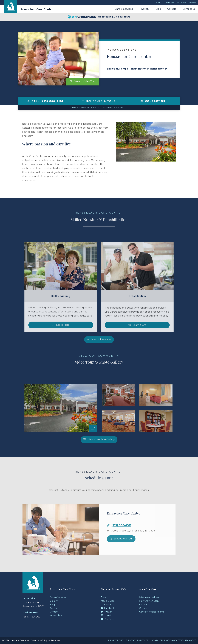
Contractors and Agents (152, 612)
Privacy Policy (116, 640)
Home (75, 108)
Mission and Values (149, 597)
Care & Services (125, 9)
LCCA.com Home (164, 2)
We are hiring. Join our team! (99, 17)
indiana (96, 108)
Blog (158, 9)
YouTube (108, 619)
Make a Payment (187, 2)
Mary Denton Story (149, 601)
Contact (54, 612)
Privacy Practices (138, 640)
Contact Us (189, 9)
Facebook (108, 608)
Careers (172, 9)
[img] (28, 101)
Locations (85, 108)
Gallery (145, 9)
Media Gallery (108, 601)
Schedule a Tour (99, 101)
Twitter (106, 612)
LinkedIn (107, 615)
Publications (107, 605)
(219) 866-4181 (31, 612)
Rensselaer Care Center (37, 9)
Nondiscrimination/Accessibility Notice (174, 640)
